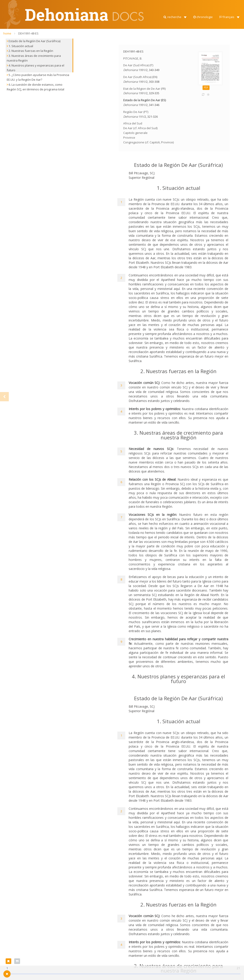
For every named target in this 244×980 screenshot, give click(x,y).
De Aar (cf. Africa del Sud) (140, 128)
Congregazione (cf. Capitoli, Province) (148, 142)
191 (141, 117)
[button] (175, 16)
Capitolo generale (135, 133)
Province (129, 138)
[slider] (7, 974)
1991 (142, 70)
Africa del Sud (133, 123)
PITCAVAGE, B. (133, 58)
